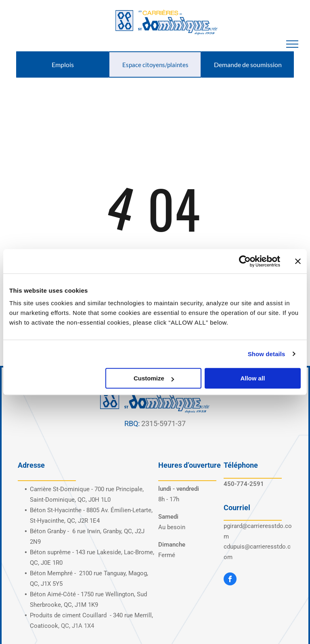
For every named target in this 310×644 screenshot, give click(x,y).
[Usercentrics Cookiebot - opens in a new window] (245, 261)
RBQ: (132, 423)
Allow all (252, 378)
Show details (267, 354)
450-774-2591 (244, 484)
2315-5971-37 (163, 423)
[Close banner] (298, 261)
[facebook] (230, 580)
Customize (154, 378)
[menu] (292, 44)
